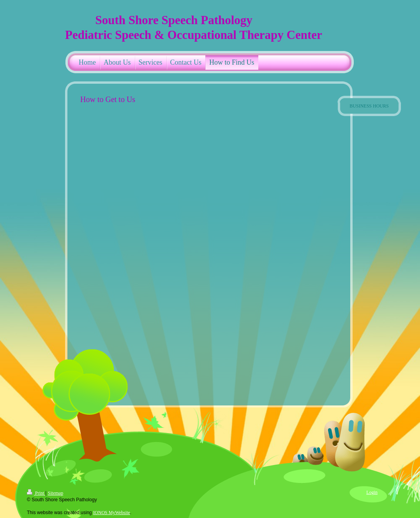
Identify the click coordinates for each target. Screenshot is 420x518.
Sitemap (56, 493)
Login (372, 492)
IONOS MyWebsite (112, 513)
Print (36, 493)
